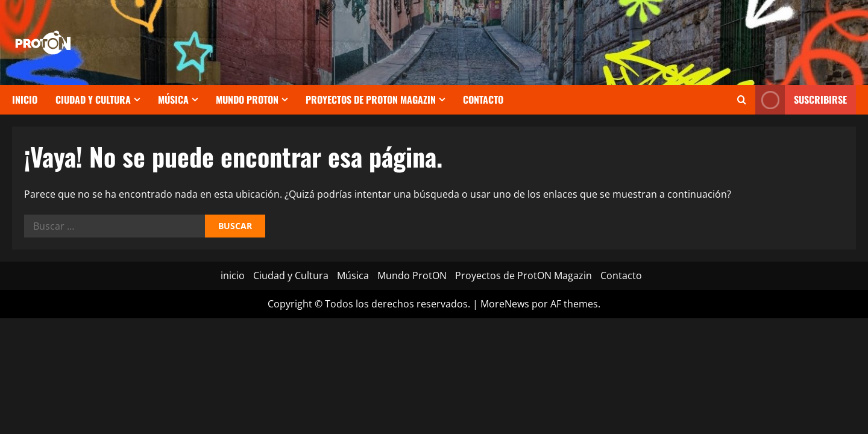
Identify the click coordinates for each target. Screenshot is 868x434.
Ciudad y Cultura (93, 99)
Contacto (483, 99)
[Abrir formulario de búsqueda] (742, 100)
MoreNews (505, 304)
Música (173, 99)
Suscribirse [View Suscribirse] (801, 100)
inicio (25, 99)
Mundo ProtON (247, 99)
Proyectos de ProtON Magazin (371, 99)
